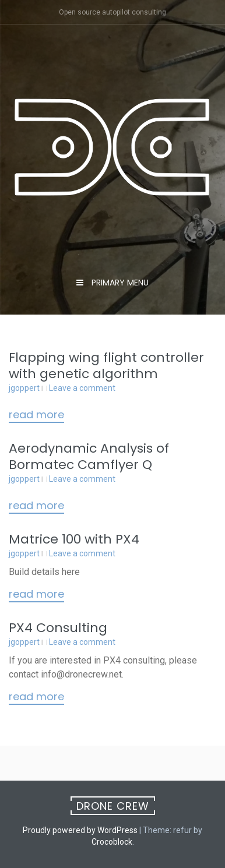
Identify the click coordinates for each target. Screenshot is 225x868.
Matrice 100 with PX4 (74, 539)
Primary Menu (119, 283)
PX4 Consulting (58, 628)
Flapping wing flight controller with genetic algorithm (106, 366)
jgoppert (24, 388)
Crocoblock (112, 842)
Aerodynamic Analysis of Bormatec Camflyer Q (89, 456)
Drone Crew (113, 806)
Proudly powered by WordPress (80, 830)
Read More (36, 415)
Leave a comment (82, 388)
